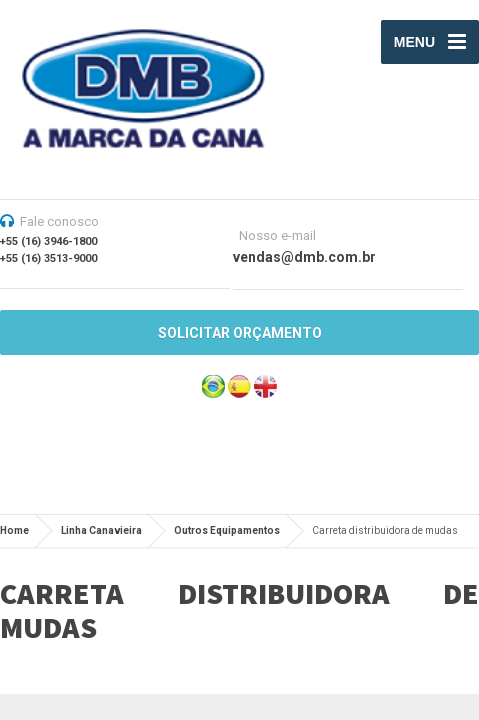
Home (14, 530)
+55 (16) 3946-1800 (48, 241)
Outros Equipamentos (227, 530)
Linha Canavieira (101, 530)
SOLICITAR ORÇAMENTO (240, 333)
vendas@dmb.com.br (304, 257)
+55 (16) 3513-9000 (48, 258)
